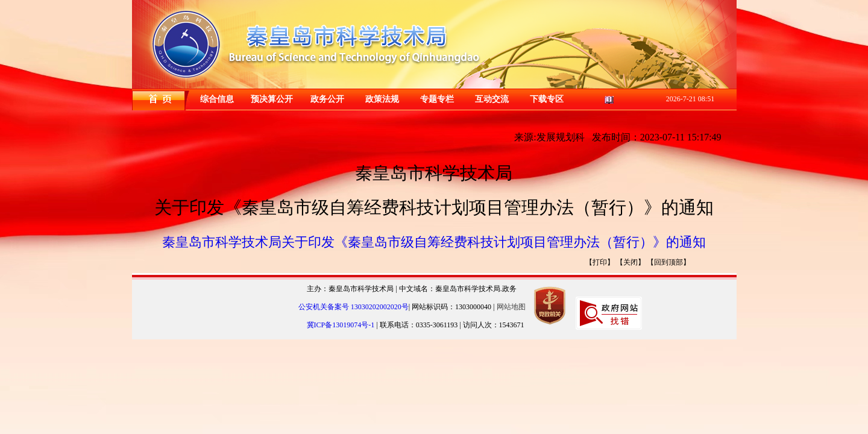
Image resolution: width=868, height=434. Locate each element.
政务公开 (327, 99)
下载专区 (547, 99)
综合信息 (217, 99)
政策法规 (382, 99)
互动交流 (492, 99)
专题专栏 (437, 99)
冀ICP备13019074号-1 (342, 325)
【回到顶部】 (668, 262)
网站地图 (511, 307)
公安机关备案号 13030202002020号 (354, 307)
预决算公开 (272, 99)
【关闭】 (631, 262)
